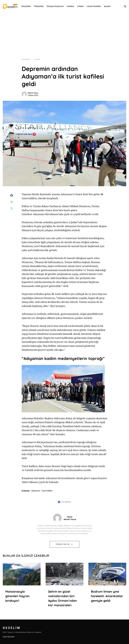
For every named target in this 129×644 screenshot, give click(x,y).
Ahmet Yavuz (33, 93)
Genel (37, 59)
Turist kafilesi (47, 491)
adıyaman (36, 491)
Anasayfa (26, 59)
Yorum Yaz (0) (63, 544)
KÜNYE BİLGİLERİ (9, 637)
